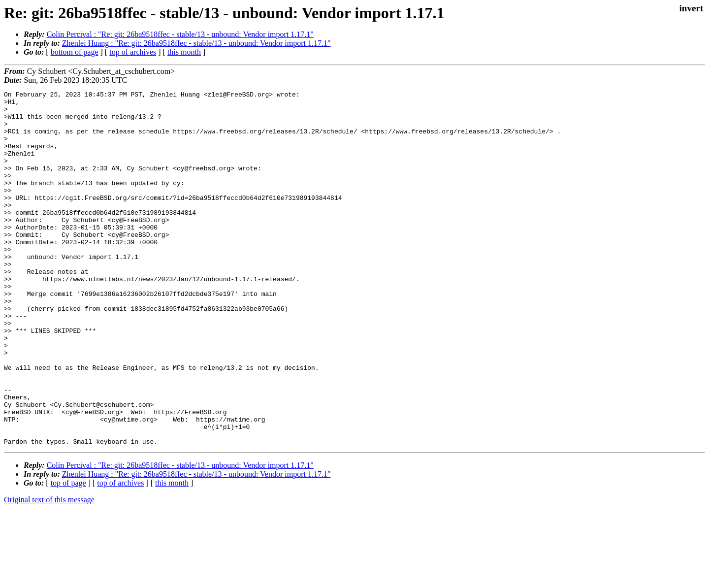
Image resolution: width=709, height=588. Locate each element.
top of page (68, 554)
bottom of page (75, 52)
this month (184, 52)
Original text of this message (49, 571)
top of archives (133, 52)
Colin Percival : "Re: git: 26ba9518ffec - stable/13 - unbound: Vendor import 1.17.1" (180, 34)
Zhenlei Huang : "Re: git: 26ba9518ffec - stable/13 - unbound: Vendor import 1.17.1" (196, 43)
